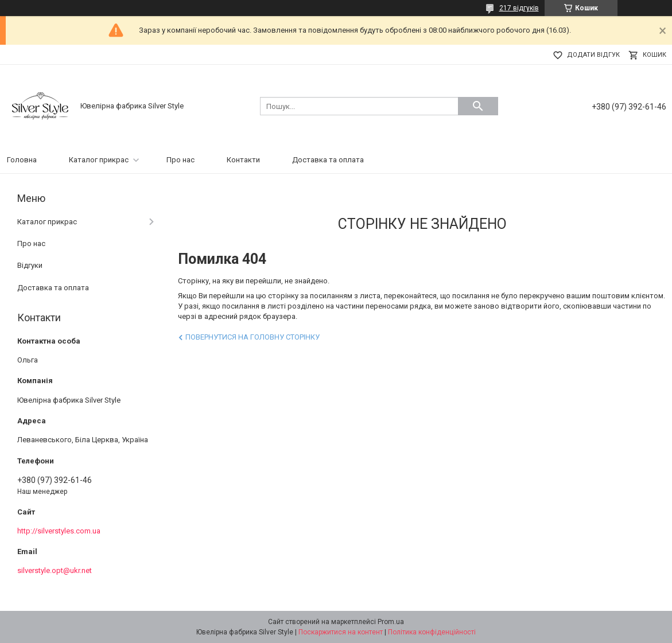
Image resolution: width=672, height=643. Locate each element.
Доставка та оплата (328, 160)
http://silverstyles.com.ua (59, 531)
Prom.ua (391, 622)
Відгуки (30, 265)
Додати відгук (593, 55)
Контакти (243, 160)
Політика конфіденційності (432, 632)
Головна (22, 160)
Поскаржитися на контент (341, 632)
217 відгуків (519, 8)
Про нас (180, 160)
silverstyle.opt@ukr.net (55, 570)
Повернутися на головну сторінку (253, 337)
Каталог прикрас (99, 160)
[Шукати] (478, 106)
